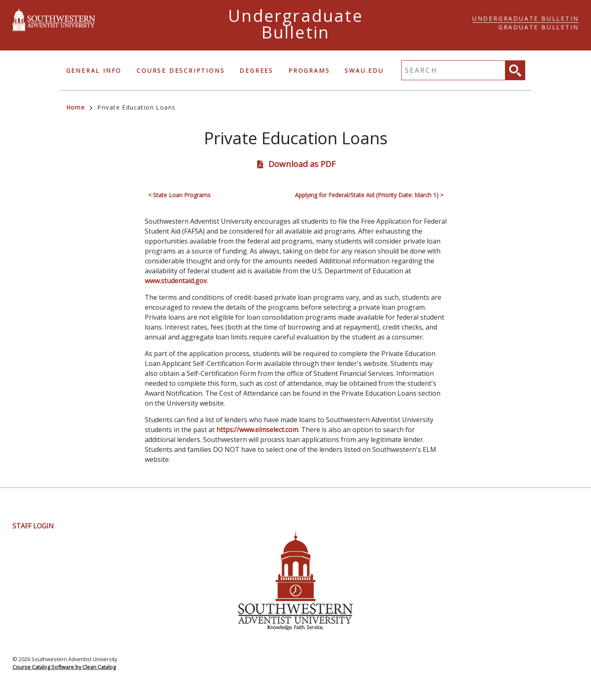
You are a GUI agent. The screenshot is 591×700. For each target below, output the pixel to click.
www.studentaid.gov (176, 281)
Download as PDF (302, 164)
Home (79, 107)
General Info (94, 70)
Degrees (256, 70)
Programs (309, 70)
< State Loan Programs (179, 195)
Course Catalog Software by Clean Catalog (64, 667)
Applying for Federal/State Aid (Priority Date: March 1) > (369, 195)
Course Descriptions (181, 70)
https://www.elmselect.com (257, 430)
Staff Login (33, 526)
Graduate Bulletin (539, 27)
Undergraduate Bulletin (526, 18)
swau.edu (364, 70)
